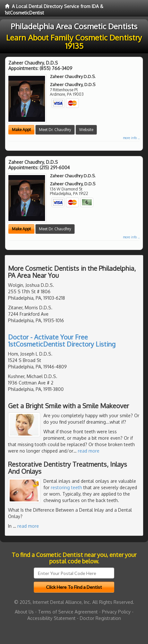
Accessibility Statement (51, 618)
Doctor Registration (100, 618)
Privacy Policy (116, 612)
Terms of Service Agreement (68, 612)
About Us (24, 612)
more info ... (131, 138)
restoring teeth (66, 487)
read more (89, 451)
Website (86, 130)
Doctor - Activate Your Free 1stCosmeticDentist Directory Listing (62, 340)
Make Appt (21, 130)
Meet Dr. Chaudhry (55, 130)
